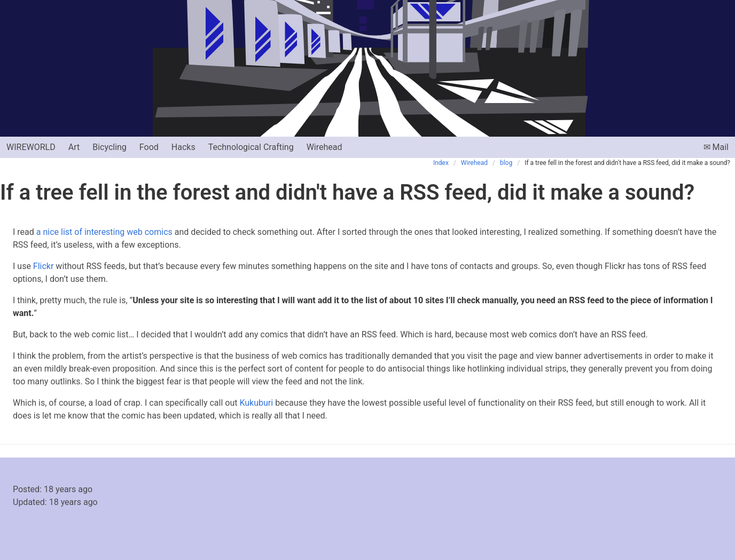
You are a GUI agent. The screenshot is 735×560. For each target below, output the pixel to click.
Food (149, 147)
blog (506, 163)
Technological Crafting (251, 147)
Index (441, 163)
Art (74, 147)
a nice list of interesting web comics (104, 232)
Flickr (44, 266)
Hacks (183, 147)
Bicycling (110, 147)
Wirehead (325, 147)
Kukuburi (256, 403)
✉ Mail (716, 147)
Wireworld (31, 147)
